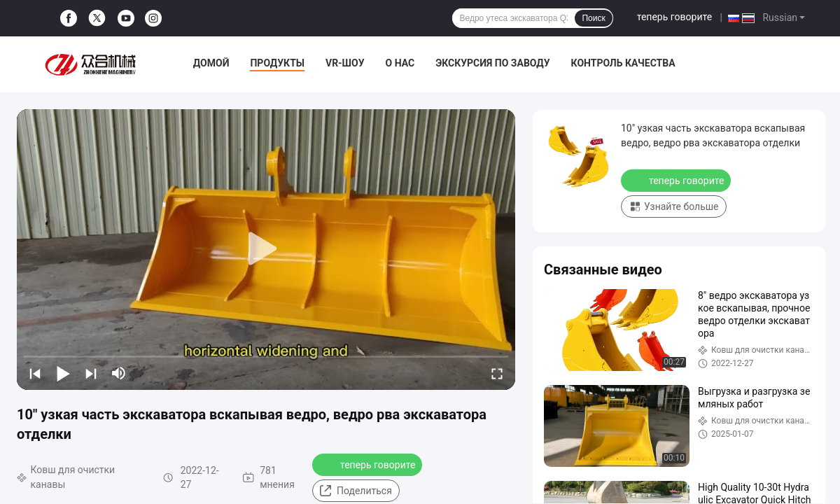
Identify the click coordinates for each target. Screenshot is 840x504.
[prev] (35, 373)
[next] (91, 373)
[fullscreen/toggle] (497, 373)
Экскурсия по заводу (492, 63)
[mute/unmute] (119, 373)
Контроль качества (623, 63)
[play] (266, 249)
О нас (400, 63)
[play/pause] (63, 373)
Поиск (593, 18)
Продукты (277, 63)
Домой (211, 63)
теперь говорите (674, 17)
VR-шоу (345, 63)
